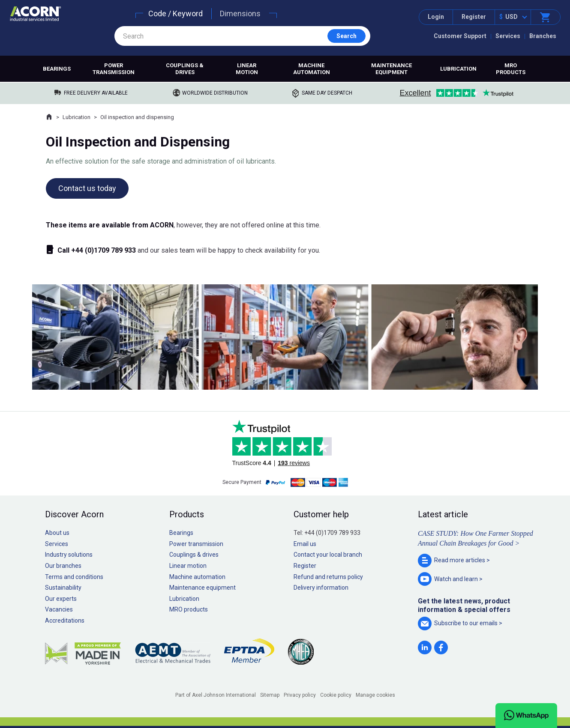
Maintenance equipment (391, 69)
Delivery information (321, 588)
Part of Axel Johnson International (216, 695)
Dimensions (240, 13)
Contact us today (87, 188)
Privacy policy (300, 695)
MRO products (511, 69)
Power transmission (114, 69)
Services (508, 36)
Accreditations (65, 621)
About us (57, 533)
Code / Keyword (175, 13)
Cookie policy (336, 695)
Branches (543, 36)
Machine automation (312, 69)
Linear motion (247, 69)
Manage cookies (375, 695)
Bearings (57, 69)
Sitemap (270, 695)
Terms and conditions (74, 577)
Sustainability (63, 588)
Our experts (61, 599)
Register (474, 17)
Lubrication (458, 69)
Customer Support (460, 36)
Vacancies (59, 609)
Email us (305, 544)
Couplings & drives (185, 69)
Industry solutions (69, 555)
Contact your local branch (328, 555)
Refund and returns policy (328, 577)
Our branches (63, 566)
